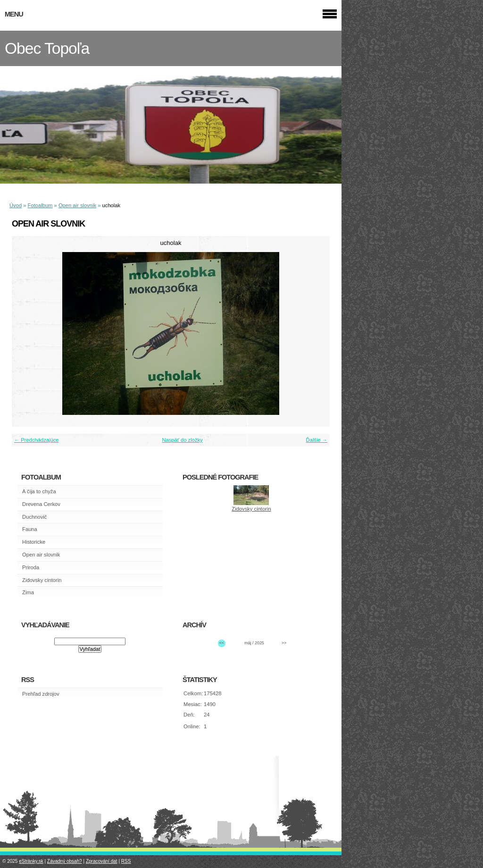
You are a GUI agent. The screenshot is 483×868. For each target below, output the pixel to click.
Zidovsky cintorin (42, 580)
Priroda (31, 567)
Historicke (34, 542)
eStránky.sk (31, 861)
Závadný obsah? (65, 861)
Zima (28, 592)
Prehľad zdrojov (41, 694)
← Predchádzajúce (37, 440)
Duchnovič (34, 517)
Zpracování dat (102, 861)
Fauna (30, 529)
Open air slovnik (77, 205)
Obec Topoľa (47, 48)
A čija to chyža (39, 491)
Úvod (16, 205)
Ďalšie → (317, 440)
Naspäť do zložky (182, 440)
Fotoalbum (40, 205)
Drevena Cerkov (41, 504)
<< (222, 643)
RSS (126, 861)
